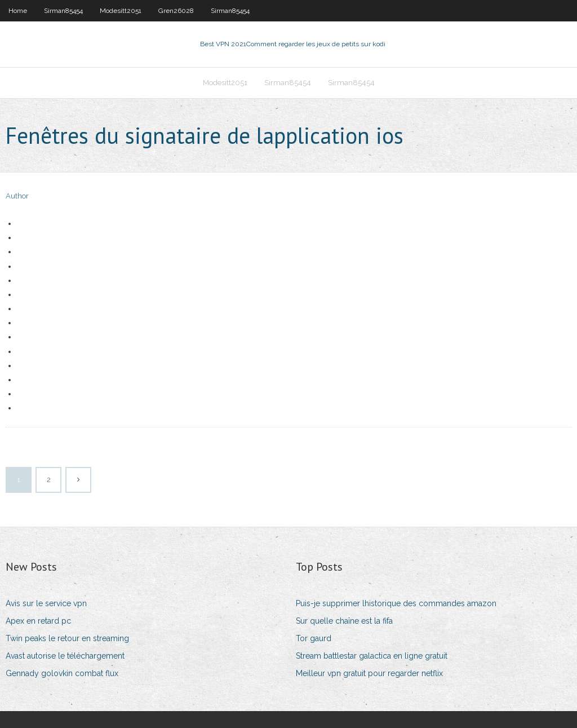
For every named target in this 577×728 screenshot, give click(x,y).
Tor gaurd (314, 638)
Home (18, 11)
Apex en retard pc (38, 621)
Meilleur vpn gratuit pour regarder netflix (369, 673)
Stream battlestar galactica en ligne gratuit (372, 656)
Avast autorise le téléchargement (65, 656)
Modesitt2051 (121, 11)
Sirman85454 (63, 11)
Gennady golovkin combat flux (62, 673)
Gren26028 (176, 11)
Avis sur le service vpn (46, 603)
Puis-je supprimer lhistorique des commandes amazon (396, 603)
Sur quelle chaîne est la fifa (344, 621)
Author (17, 196)
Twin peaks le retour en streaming (67, 638)
